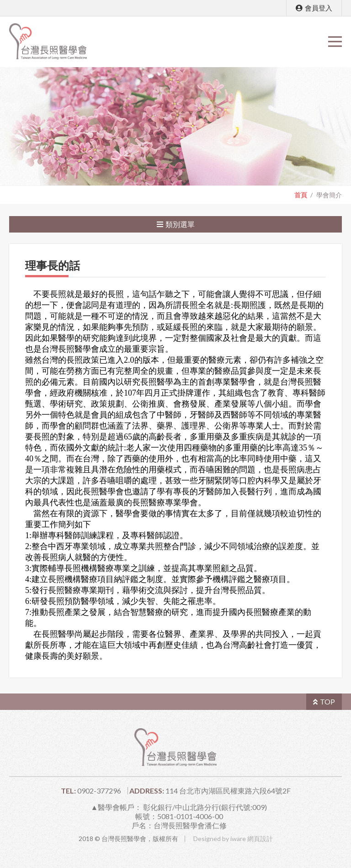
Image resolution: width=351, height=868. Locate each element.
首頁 (301, 195)
